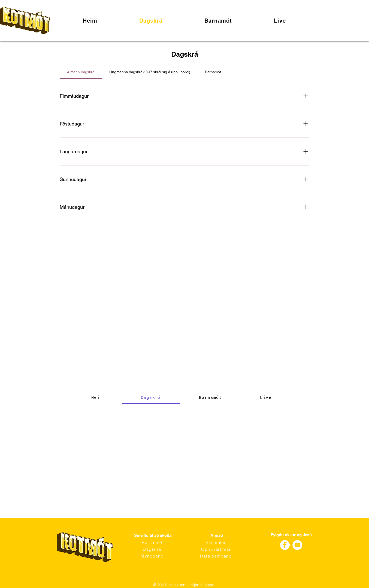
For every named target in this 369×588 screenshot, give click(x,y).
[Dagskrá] (153, 549)
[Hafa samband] (216, 556)
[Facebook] (285, 545)
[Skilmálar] (216, 542)
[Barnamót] (153, 542)
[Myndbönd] (153, 556)
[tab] (81, 72)
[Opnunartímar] (217, 549)
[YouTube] (297, 545)
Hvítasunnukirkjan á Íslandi (191, 585)
